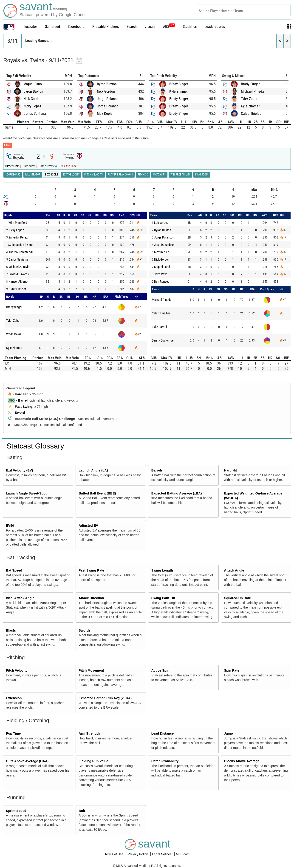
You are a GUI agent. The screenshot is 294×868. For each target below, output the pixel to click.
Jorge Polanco (108, 99)
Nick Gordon (32, 99)
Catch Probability (165, 761)
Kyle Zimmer (179, 91)
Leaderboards (215, 27)
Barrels (157, 470)
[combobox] (243, 10)
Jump (228, 733)
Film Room (202, 175)
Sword (20, 413)
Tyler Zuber (249, 99)
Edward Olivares (19, 274)
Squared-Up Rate (237, 598)
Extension (14, 698)
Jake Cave (161, 274)
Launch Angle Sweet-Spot (26, 493)
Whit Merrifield (18, 223)
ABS (169, 27)
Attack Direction (91, 598)
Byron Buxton (33, 91)
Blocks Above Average (242, 761)
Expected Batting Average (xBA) (177, 493)
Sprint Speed (16, 811)
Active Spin (160, 670)
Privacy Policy (138, 854)
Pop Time (13, 733)
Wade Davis (14, 334)
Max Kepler (105, 114)
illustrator (30, 27)
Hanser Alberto (18, 282)
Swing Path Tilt (163, 598)
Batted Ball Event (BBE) (97, 493)
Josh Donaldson (164, 245)
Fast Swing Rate (91, 570)
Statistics (190, 27)
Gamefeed (52, 27)
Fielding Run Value (93, 761)
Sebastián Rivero (22, 245)
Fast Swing (24, 407)
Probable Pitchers (106, 27)
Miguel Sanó (33, 84)
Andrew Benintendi (21, 252)
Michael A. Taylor (19, 267)
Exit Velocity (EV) (20, 470)
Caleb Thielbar (252, 114)
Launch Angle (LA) (93, 470)
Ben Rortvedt (162, 282)
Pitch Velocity (17, 670)
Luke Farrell (159, 327)
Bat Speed (14, 570)
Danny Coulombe (163, 340)
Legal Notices (162, 854)
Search (132, 27)
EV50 (10, 526)
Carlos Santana (35, 114)
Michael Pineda (252, 91)
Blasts (11, 630)
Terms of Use (114, 854)
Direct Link (12, 166)
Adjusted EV (88, 526)
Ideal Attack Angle (20, 598)
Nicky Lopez (32, 106)
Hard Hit (21, 394)
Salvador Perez (18, 237)
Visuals (150, 27)
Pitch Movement (91, 670)
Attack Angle (234, 570)
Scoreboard (76, 27)
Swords (85, 630)
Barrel (23, 400)
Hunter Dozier (17, 289)
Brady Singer (179, 84)
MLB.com (183, 854)
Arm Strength (89, 733)
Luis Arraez (161, 223)
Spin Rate (232, 670)
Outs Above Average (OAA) (27, 761)
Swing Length (162, 570)
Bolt (82, 811)
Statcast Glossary (35, 446)
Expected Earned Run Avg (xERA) (105, 698)
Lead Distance (163, 733)
